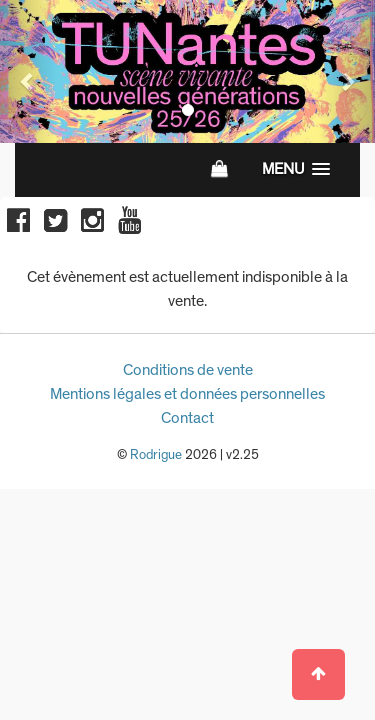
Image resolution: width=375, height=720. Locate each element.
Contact (187, 418)
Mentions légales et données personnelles (187, 394)
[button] (28, 71)
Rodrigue (156, 455)
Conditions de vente (188, 370)
